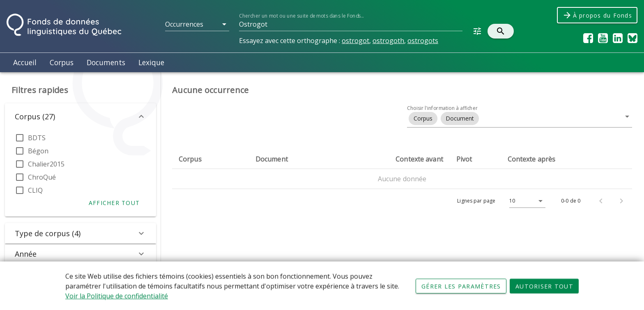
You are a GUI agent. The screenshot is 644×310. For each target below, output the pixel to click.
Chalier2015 (46, 164)
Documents (106, 62)
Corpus (62, 62)
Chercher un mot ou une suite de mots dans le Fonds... (301, 16)
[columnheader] (210, 159)
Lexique (151, 62)
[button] (197, 24)
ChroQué (42, 177)
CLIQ (35, 190)
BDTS (37, 138)
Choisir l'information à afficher (442, 108)
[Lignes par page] (525, 201)
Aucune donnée (402, 179)
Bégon (38, 151)
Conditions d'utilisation (279, 285)
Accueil (25, 62)
